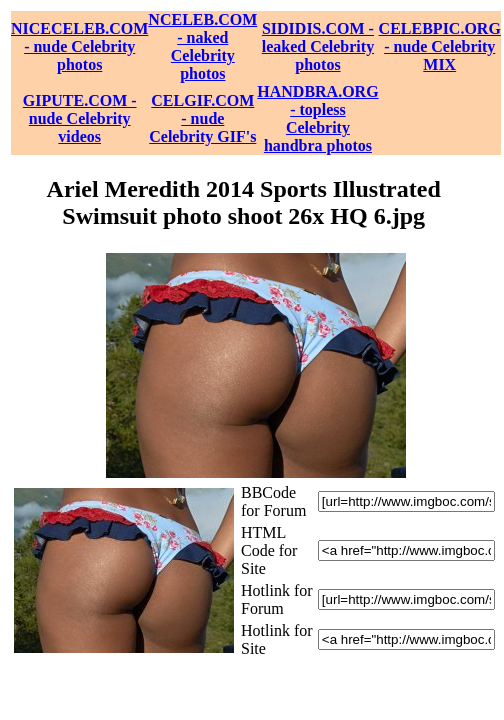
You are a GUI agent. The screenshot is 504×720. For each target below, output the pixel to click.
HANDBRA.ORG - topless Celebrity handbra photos (317, 118)
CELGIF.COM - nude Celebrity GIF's (202, 118)
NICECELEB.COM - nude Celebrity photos (79, 46)
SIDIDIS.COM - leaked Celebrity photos (318, 46)
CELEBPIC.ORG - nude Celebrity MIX (440, 46)
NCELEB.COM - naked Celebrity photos (202, 46)
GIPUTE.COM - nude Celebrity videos (80, 118)
